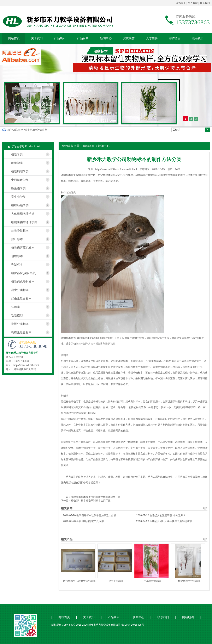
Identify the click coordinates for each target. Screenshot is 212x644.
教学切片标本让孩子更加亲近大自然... (91, 515)
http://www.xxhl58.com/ (26, 365)
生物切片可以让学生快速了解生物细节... (165, 521)
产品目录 (83, 38)
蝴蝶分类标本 (20, 324)
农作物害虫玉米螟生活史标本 (79, 581)
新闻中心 (106, 38)
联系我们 (205, 3)
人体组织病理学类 (23, 214)
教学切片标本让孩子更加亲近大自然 (27, 130)
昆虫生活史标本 (21, 298)
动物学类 (17, 163)
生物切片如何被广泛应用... (84, 521)
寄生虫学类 (18, 197)
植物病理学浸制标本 (189, 581)
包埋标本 (17, 256)
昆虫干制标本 (116, 581)
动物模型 (17, 315)
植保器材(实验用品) (24, 273)
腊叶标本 (17, 239)
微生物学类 (18, 188)
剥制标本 (17, 265)
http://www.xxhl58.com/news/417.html (116, 169)
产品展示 (60, 38)
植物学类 (17, 154)
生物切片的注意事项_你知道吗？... (162, 515)
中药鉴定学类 (20, 180)
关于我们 (37, 38)
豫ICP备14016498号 (133, 625)
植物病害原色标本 (23, 248)
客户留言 (175, 38)
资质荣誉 (129, 38)
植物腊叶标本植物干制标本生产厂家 (91, 501)
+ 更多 (204, 508)
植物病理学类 (20, 171)
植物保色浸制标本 (23, 281)
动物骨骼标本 (20, 231)
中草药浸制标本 (153, 581)
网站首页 (14, 38)
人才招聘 (152, 38)
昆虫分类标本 (20, 290)
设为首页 (181, 3)
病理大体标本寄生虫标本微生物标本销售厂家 (96, 497)
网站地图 (188, 617)
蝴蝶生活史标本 (21, 332)
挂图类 (16, 307)
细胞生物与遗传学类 (24, 222)
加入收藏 (193, 3)
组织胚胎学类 (20, 205)
